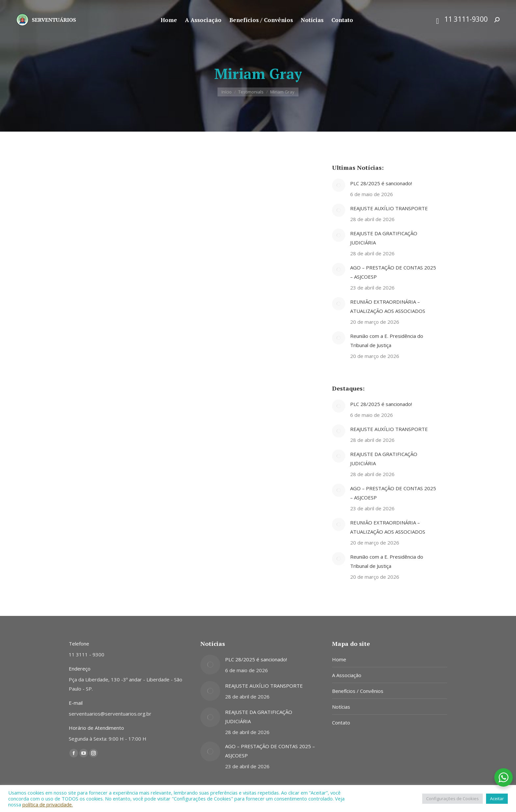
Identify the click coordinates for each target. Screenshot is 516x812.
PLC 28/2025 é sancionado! (381, 183)
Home (339, 659)
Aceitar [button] (497, 799)
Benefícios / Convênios (358, 691)
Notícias (341, 707)
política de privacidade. (48, 804)
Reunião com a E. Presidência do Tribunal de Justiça (387, 341)
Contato (341, 723)
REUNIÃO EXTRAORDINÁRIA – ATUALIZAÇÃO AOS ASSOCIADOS (388, 306)
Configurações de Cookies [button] (452, 799)
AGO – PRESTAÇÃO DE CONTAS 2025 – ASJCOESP (393, 272)
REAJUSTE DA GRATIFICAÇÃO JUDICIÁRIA (384, 238)
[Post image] (339, 185)
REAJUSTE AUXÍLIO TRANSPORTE (389, 208)
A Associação (347, 675)
